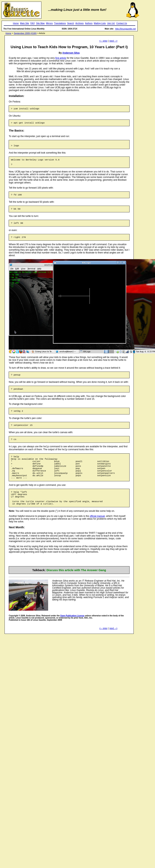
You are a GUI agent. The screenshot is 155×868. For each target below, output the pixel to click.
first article (61, 58)
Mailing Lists (100, 23)
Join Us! (111, 23)
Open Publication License (72, 635)
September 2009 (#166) (25, 33)
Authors (89, 23)
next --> (113, 41)
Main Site (25, 23)
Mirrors (49, 23)
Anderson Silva (71, 53)
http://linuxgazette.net (126, 29)
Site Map (40, 23)
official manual (97, 536)
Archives (79, 23)
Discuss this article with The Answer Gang (76, 590)
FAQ (33, 23)
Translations (60, 23)
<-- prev (103, 41)
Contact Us (122, 23)
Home (16, 23)
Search (71, 23)
